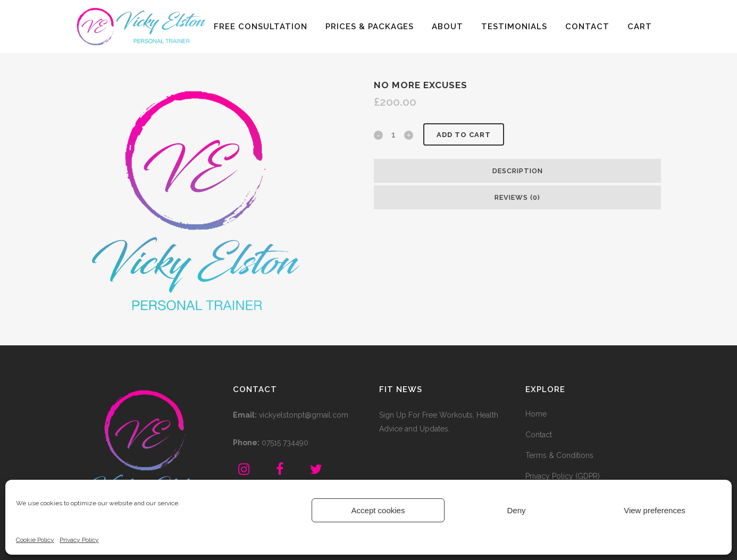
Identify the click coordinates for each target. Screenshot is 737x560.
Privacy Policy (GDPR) (563, 476)
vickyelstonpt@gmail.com (304, 415)
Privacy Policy (79, 540)
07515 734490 (285, 443)
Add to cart (464, 135)
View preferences (655, 510)
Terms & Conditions (559, 455)
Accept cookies (378, 510)
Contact (539, 435)
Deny (516, 510)
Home (536, 414)
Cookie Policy (35, 540)
